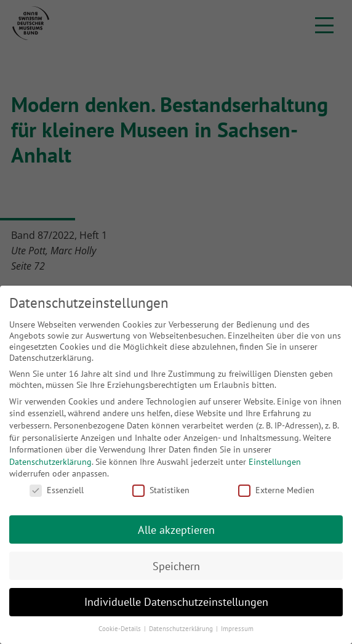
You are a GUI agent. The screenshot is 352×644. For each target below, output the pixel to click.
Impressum (237, 629)
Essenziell (57, 490)
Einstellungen (275, 462)
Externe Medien (276, 490)
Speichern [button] (176, 566)
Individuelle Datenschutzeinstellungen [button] (176, 602)
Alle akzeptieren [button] (176, 530)
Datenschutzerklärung (50, 462)
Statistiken (161, 490)
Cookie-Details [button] (121, 629)
